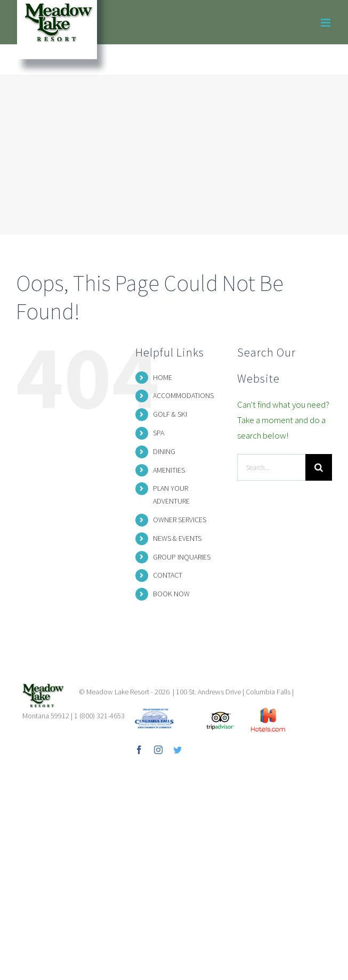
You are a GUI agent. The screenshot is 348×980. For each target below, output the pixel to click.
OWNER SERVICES (180, 520)
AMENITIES (169, 470)
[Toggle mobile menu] (326, 23)
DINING (164, 451)
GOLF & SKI (170, 414)
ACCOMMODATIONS (183, 395)
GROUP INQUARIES (182, 557)
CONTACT (168, 575)
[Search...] (271, 467)
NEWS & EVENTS (177, 538)
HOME (163, 377)
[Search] (319, 467)
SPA (159, 433)
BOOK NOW (171, 594)
